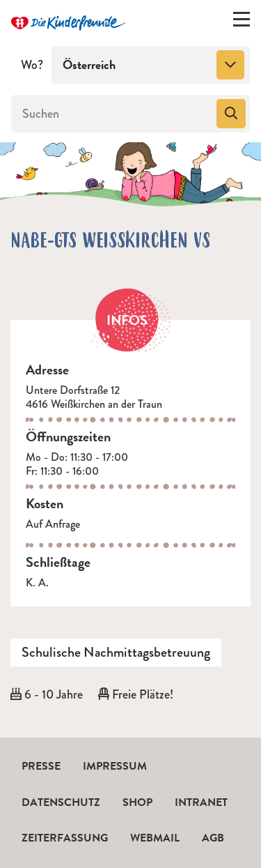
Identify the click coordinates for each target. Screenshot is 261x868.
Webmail (155, 838)
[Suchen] (112, 114)
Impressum (115, 766)
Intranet (201, 802)
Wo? (32, 65)
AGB (213, 838)
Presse (41, 766)
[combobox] (151, 65)
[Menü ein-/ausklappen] (242, 22)
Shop (137, 802)
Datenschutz (61, 802)
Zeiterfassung (65, 838)
